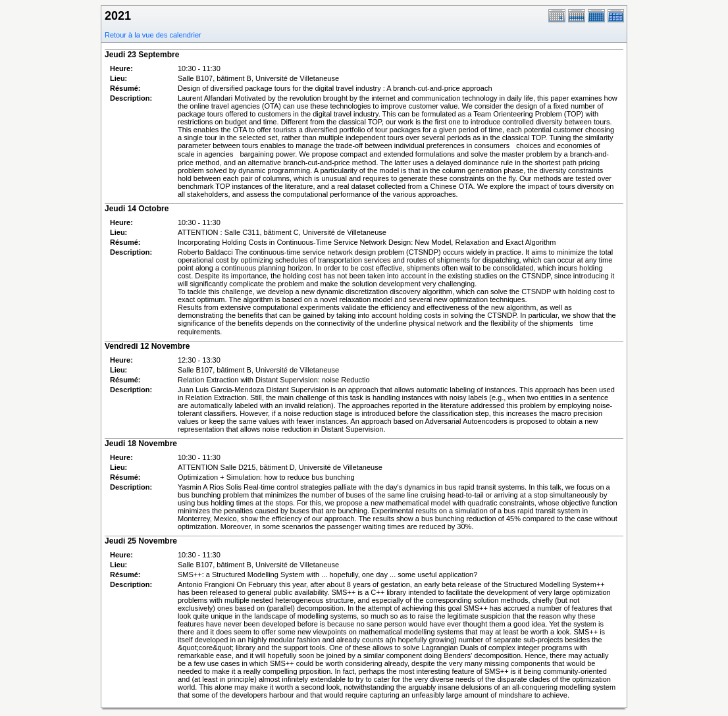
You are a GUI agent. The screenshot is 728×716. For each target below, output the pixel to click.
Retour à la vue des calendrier (153, 35)
